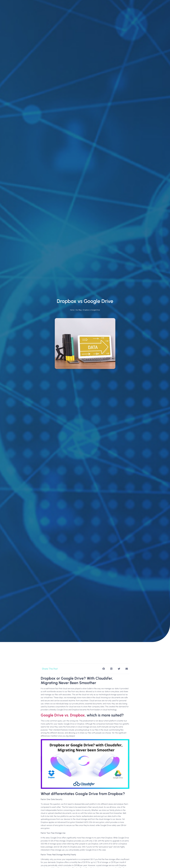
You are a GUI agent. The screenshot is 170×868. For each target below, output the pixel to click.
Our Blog (79, 310)
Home (72, 310)
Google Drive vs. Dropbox (63, 715)
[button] (104, 669)
